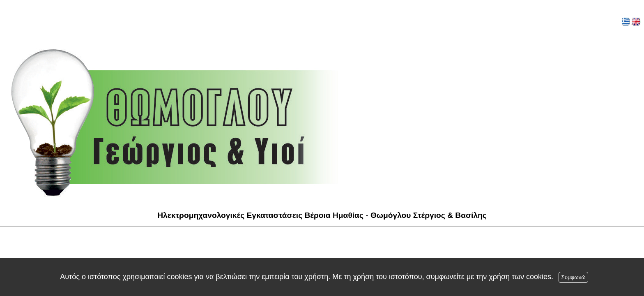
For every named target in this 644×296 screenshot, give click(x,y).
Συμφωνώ (573, 277)
